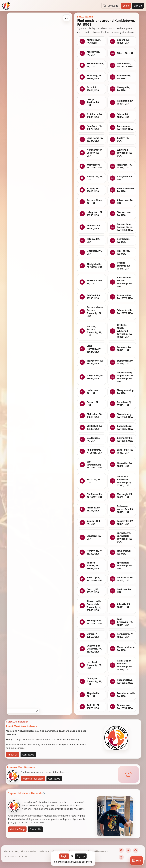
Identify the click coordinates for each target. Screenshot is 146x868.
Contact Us (28, 755)
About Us (13, 755)
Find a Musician (29, 851)
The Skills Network (99, 851)
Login (126, 6)
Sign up (138, 6)
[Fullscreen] (67, 18)
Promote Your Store (33, 779)
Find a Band (44, 851)
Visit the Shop (17, 829)
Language (111, 6)
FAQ (17, 851)
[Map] (137, 861)
